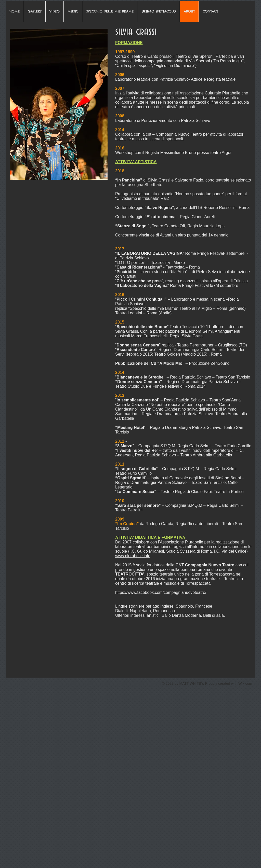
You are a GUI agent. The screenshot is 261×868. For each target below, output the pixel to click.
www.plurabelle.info (133, 556)
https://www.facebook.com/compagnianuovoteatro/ (161, 592)
